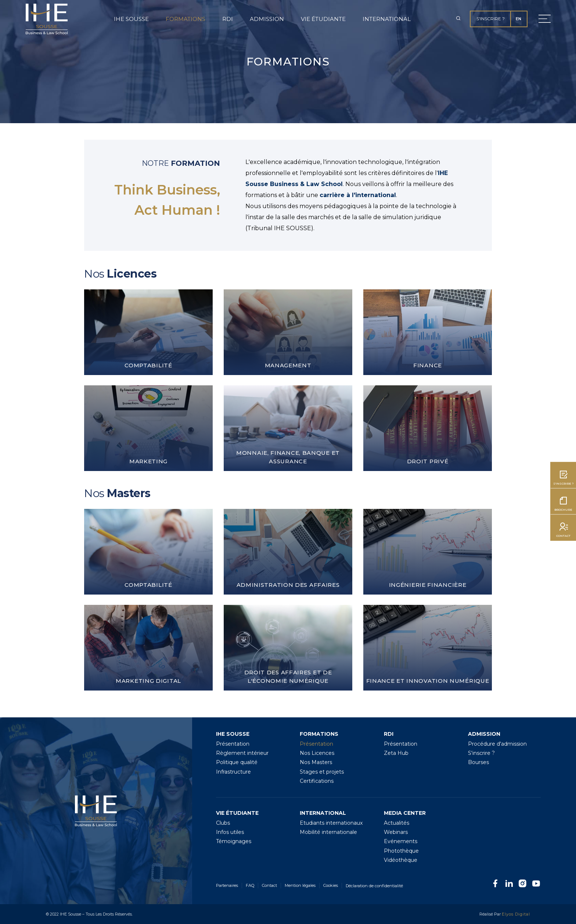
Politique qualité (237, 762)
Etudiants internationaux (331, 823)
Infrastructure (233, 772)
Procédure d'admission (497, 744)
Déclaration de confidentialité (374, 886)
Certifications (317, 781)
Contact (269, 885)
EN (519, 19)
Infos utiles (230, 832)
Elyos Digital (516, 914)
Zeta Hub (396, 753)
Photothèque (401, 851)
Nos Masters (316, 762)
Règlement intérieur (242, 753)
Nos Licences (317, 753)
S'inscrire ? (491, 19)
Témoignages (234, 841)
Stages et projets (322, 772)
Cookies (331, 885)
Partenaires (227, 885)
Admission (267, 19)
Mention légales (300, 885)
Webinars (396, 832)
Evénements (401, 841)
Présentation (233, 744)
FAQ (250, 885)
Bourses (478, 762)
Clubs (223, 823)
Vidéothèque (401, 860)
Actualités (397, 823)
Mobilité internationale (328, 832)
